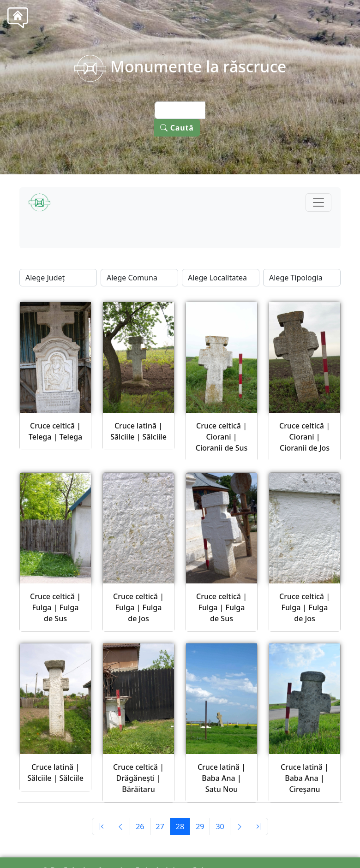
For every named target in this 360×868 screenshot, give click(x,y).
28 (180, 826)
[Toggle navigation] (318, 202)
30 (220, 826)
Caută (177, 128)
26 (140, 826)
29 (200, 826)
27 (160, 826)
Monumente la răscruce (180, 66)
